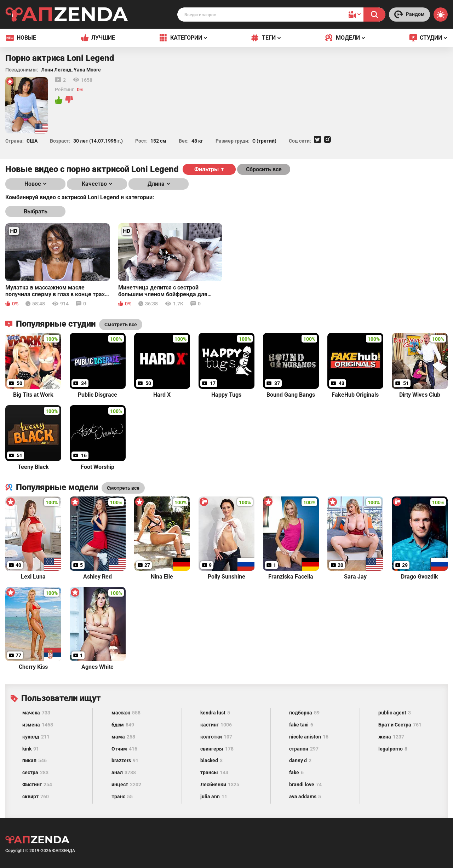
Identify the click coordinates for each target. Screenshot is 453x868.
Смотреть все (123, 488)
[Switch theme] (441, 15)
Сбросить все (264, 169)
